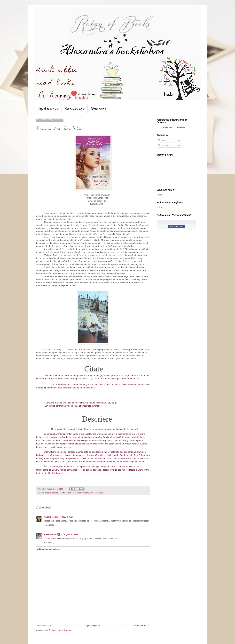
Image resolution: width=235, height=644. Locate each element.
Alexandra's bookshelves (174, 127)
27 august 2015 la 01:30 (72, 534)
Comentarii (164, 146)
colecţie (48, 493)
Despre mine (98, 108)
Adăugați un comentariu (48, 549)
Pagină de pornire (48, 108)
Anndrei (48, 517)
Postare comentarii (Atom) (60, 630)
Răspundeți (49, 525)
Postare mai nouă (45, 626)
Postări (163, 141)
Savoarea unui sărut (81, 493)
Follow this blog (176, 226)
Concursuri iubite (75, 108)
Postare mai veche (141, 626)
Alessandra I (50, 534)
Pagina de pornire (93, 626)
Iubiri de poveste (58, 493)
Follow (160, 195)
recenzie (69, 493)
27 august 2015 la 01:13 (63, 517)
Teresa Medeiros (97, 493)
